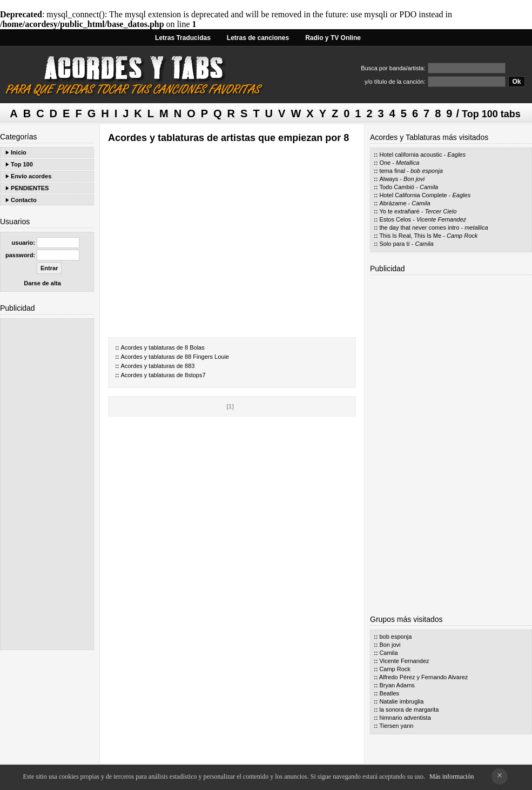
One (385, 163)
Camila (429, 187)
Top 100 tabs (491, 114)
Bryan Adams (397, 685)
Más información (452, 776)
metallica (476, 227)
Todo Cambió (397, 187)
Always (389, 179)
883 (190, 366)
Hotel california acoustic (410, 155)
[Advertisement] (47, 484)
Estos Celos (395, 219)
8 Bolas (195, 347)
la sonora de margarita (409, 709)
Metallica (408, 163)
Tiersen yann (396, 726)
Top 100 (22, 164)
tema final (392, 171)
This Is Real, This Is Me (410, 236)
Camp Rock (462, 236)
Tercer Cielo (440, 211)
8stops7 (195, 375)
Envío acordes (31, 176)
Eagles (456, 155)
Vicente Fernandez (441, 219)
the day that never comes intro (419, 227)
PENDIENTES (30, 188)
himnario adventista (405, 718)
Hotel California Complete (413, 195)
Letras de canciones (258, 38)
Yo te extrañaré (399, 211)
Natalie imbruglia (401, 701)
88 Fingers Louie (207, 357)
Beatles (389, 693)
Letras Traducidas (183, 38)
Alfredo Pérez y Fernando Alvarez (423, 677)
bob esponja (427, 171)
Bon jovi (414, 179)
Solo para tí (394, 244)
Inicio (19, 152)
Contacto (24, 200)
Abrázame (393, 203)
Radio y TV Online (333, 38)
